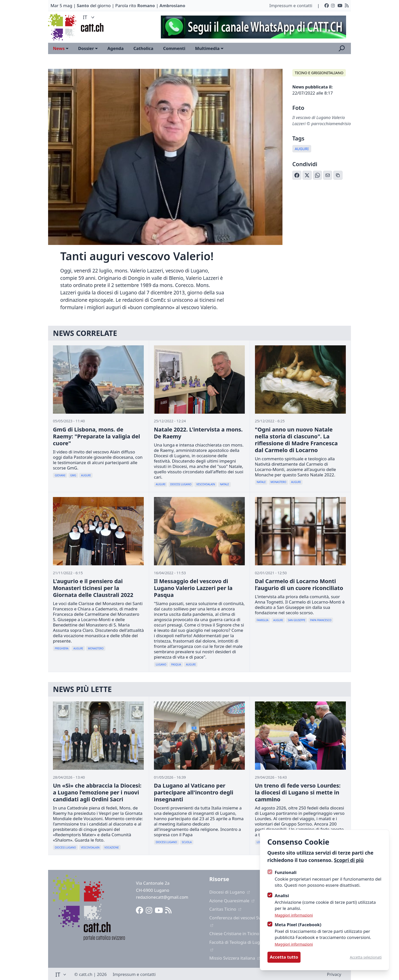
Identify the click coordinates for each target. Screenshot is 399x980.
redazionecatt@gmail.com (162, 897)
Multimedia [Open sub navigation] (209, 48)
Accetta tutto (284, 957)
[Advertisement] (251, 27)
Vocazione (112, 847)
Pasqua (176, 664)
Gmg (73, 475)
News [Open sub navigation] (61, 48)
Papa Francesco (321, 620)
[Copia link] (338, 175)
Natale (224, 484)
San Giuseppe (297, 620)
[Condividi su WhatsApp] (318, 175)
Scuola (187, 842)
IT (89, 17)
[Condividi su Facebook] (297, 175)
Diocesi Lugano (181, 484)
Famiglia (263, 620)
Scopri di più (349, 860)
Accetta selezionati (366, 957)
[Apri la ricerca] (342, 48)
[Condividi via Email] (328, 175)
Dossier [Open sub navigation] (88, 48)
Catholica (143, 48)
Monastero (278, 482)
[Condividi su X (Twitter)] (307, 175)
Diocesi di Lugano (230, 892)
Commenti (174, 48)
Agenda (116, 48)
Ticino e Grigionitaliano (319, 73)
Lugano (161, 664)
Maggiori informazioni (294, 915)
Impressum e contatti (291, 5)
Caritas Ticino (225, 909)
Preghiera (62, 648)
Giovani (60, 475)
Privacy (334, 974)
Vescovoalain (206, 484)
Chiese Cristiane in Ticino (237, 933)
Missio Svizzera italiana (235, 958)
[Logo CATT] (63, 27)
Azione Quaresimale (232, 901)
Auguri (302, 149)
